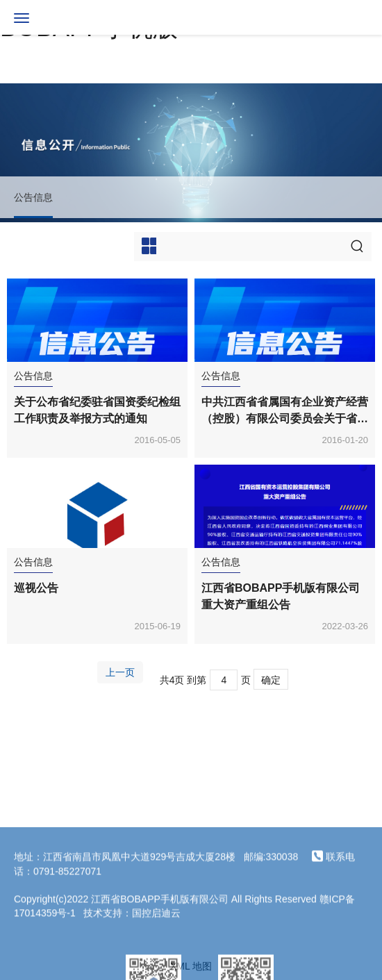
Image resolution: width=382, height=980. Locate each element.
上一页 (120, 672)
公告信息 (33, 197)
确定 (271, 680)
